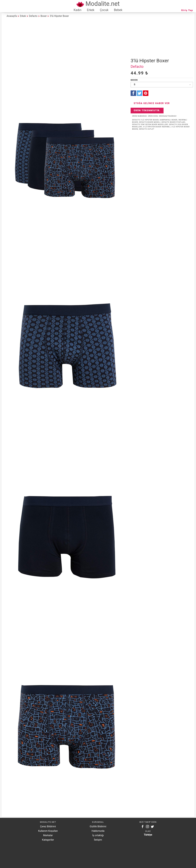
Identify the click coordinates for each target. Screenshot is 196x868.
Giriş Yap (187, 10)
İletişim (98, 840)
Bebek (118, 10)
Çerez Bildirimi (48, 826)
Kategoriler (48, 840)
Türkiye (148, 835)
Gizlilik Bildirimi (98, 826)
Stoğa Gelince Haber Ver (152, 103)
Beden (134, 80)
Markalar (48, 835)
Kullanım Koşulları (48, 831)
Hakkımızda (98, 831)
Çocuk (104, 10)
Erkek (91, 10)
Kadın (78, 10)
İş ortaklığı (98, 835)
